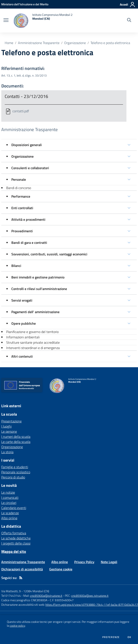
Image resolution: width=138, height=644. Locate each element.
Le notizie (8, 492)
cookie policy (17, 626)
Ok (129, 637)
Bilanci (16, 266)
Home (9, 43)
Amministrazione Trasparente (39, 43)
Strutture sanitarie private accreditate (33, 342)
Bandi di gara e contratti (29, 243)
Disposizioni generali (27, 145)
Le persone (9, 431)
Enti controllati (22, 208)
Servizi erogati (22, 300)
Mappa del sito (14, 551)
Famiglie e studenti (15, 467)
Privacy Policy (84, 562)
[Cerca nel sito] (129, 21)
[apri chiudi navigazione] (6, 21)
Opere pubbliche (24, 323)
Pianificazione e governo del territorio (32, 332)
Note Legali (109, 562)
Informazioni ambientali (23, 337)
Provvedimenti (22, 231)
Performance (21, 196)
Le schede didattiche (16, 538)
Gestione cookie (61, 569)
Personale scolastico (16, 472)
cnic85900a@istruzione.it (46, 596)
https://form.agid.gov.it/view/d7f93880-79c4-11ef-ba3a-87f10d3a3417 (92, 605)
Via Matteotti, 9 (11, 591)
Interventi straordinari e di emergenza (33, 348)
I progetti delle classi (16, 543)
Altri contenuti (22, 356)
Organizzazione (75, 43)
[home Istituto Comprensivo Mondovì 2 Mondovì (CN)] (43, 21)
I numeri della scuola (16, 437)
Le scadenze (10, 513)
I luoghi (6, 426)
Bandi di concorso (19, 188)
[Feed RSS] (21, 578)
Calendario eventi (14, 508)
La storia (7, 452)
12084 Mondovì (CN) (36, 591)
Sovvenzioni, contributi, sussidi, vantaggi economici (49, 254)
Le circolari (9, 503)
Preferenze (111, 637)
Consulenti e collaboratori (30, 168)
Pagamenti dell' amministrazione (35, 312)
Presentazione (11, 421)
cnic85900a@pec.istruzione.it (90, 596)
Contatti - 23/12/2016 (26, 96)
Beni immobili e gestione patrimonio (38, 277)
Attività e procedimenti (28, 219)
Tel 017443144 (11, 596)
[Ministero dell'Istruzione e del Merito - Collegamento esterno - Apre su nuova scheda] (25, 4)
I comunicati (10, 497)
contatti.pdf (21, 111)
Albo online (9, 518)
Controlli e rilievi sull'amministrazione (39, 289)
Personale (19, 179)
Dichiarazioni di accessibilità (22, 569)
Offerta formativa (14, 533)
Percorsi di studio (13, 477)
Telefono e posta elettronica (110, 43)
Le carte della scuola (16, 442)
